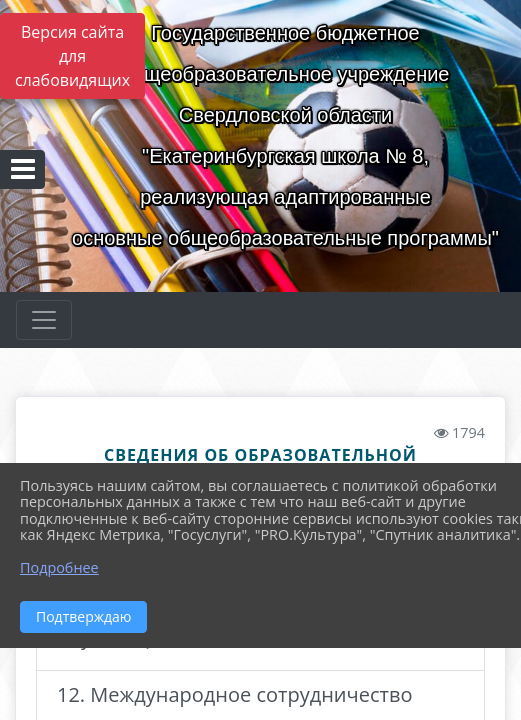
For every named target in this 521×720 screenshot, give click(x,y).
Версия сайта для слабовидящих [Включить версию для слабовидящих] (72, 56)
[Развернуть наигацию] (44, 320)
